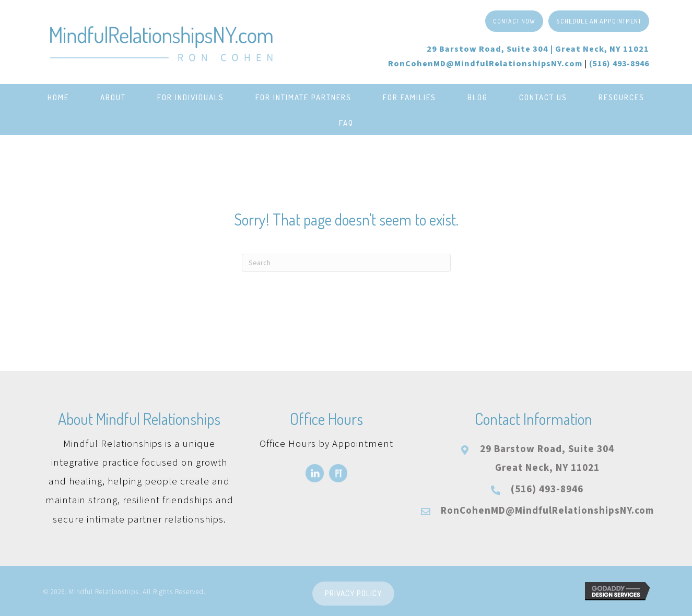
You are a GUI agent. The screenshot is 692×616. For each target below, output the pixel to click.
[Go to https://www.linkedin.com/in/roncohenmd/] (315, 473)
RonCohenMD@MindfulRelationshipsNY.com (485, 64)
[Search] (346, 263)
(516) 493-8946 (547, 489)
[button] (514, 21)
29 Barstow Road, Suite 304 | (538, 49)
